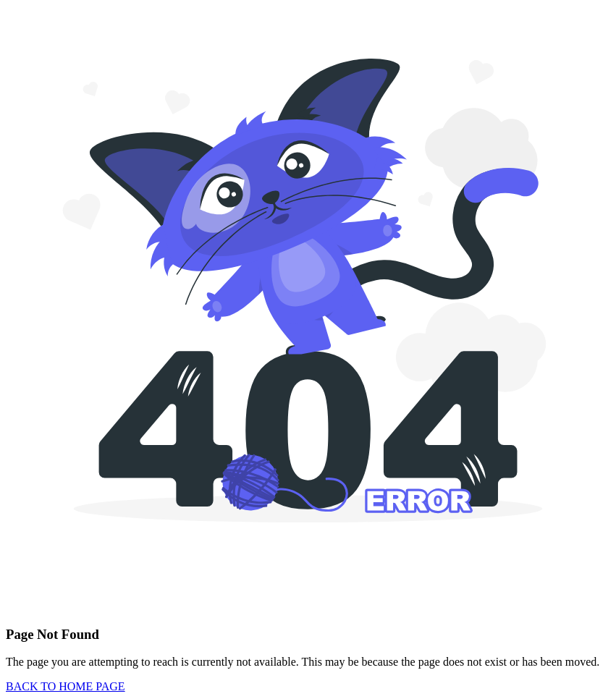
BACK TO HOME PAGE (66, 686)
